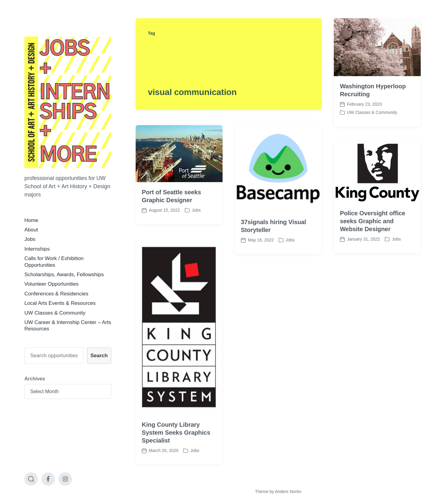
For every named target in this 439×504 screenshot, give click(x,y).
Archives (35, 379)
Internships (37, 249)
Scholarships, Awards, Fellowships (64, 275)
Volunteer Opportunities (52, 284)
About (31, 230)
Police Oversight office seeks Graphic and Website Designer (373, 221)
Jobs (30, 239)
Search (99, 356)
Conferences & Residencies (56, 294)
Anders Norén (288, 492)
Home (31, 220)
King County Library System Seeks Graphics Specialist (176, 445)
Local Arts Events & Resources (60, 303)
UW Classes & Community (55, 313)
